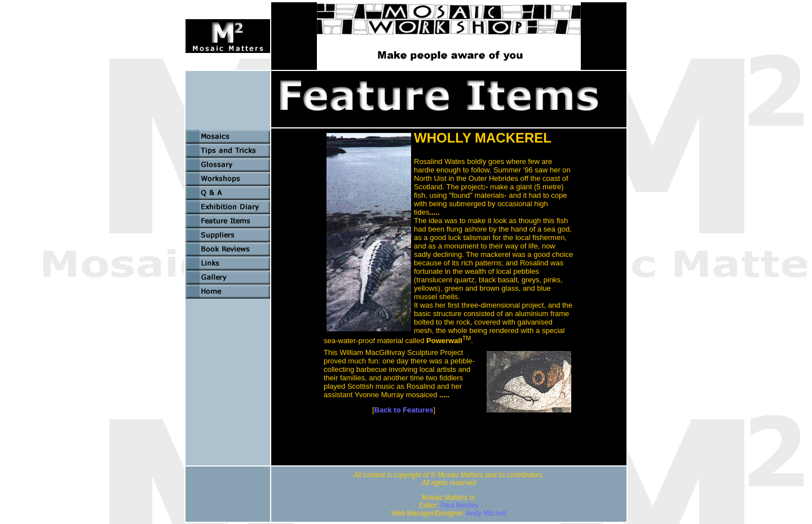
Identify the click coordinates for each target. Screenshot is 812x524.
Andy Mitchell (486, 513)
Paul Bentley (459, 505)
